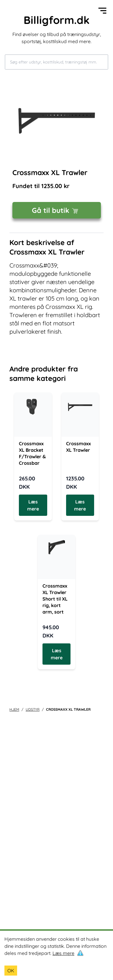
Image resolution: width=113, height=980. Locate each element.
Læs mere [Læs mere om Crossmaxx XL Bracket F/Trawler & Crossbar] (33, 505)
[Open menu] (102, 11)
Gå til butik (56, 210)
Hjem (14, 709)
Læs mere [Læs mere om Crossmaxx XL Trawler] (80, 505)
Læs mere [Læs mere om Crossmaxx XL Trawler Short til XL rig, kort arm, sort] (57, 654)
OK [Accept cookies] (11, 971)
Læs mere (63, 953)
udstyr (33, 709)
